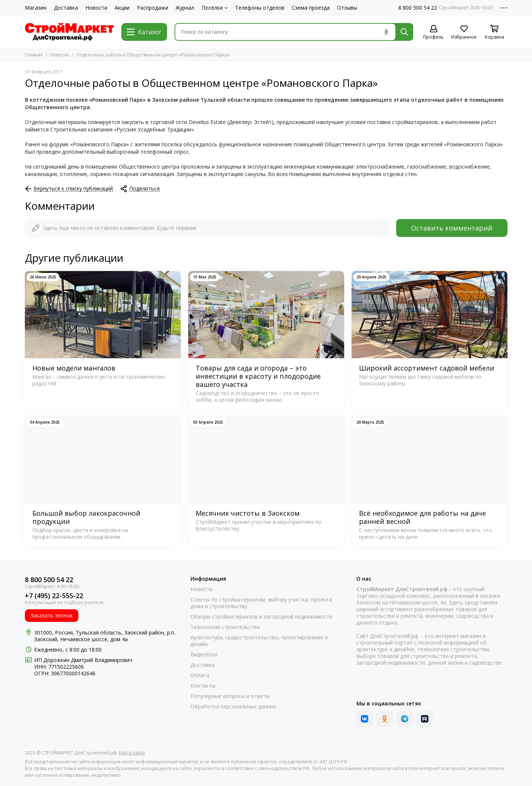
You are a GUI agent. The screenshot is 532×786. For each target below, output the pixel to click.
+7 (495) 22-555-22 (54, 596)
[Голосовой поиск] (386, 32)
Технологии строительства (225, 627)
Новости (96, 8)
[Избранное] (464, 32)
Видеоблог (204, 655)
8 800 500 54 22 (418, 8)
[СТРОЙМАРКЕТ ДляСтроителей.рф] (69, 32)
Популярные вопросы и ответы (230, 696)
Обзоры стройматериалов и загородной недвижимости (261, 617)
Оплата (200, 675)
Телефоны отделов (260, 8)
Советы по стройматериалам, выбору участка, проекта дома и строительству (261, 603)
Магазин (36, 8)
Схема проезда (311, 8)
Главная (34, 55)
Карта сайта (132, 753)
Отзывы (347, 8)
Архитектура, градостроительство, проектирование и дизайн (259, 641)
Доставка (66, 8)
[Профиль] (434, 32)
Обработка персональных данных (233, 707)
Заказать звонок (52, 615)
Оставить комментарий (452, 228)
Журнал (185, 8)
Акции (122, 8)
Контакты (203, 686)
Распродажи (153, 8)
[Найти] (404, 32)
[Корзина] (495, 32)
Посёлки (215, 8)
